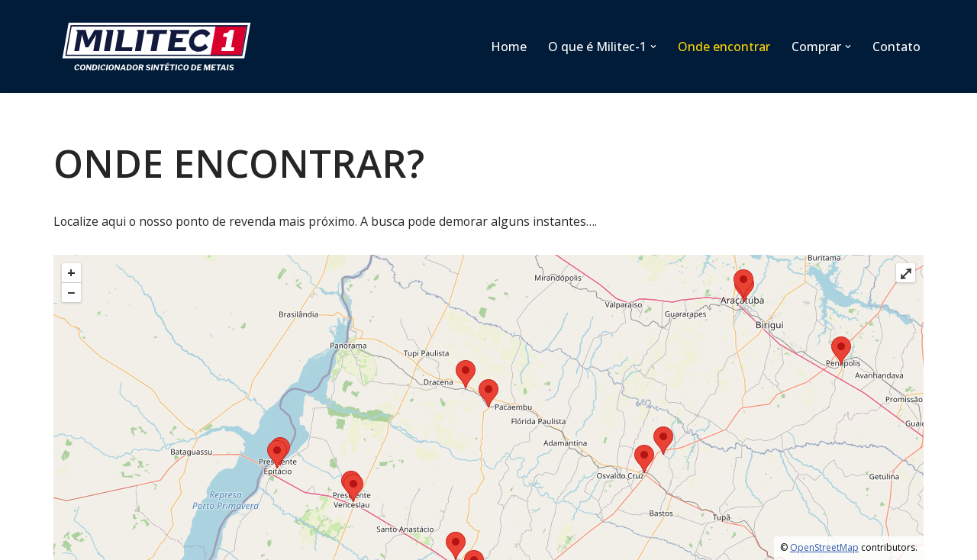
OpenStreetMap (824, 548)
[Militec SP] (160, 47)
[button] (653, 47)
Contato (896, 47)
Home (509, 47)
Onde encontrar (724, 47)
